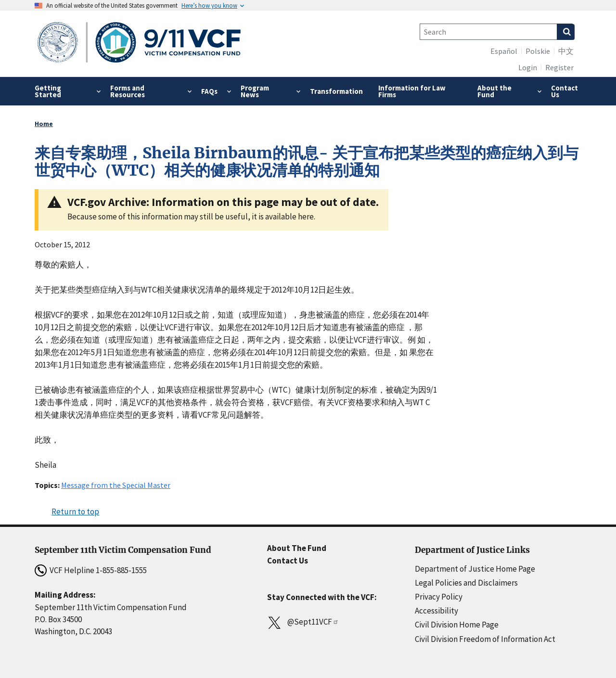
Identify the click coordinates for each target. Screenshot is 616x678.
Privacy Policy (439, 597)
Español (504, 51)
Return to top (75, 512)
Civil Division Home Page (457, 625)
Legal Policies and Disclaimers (466, 583)
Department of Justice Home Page (475, 569)
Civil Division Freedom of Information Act (485, 639)
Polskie (538, 51)
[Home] (139, 44)
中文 (566, 51)
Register (559, 67)
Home (44, 124)
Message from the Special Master (116, 485)
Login (528, 67)
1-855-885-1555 (121, 570)
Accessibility (436, 611)
